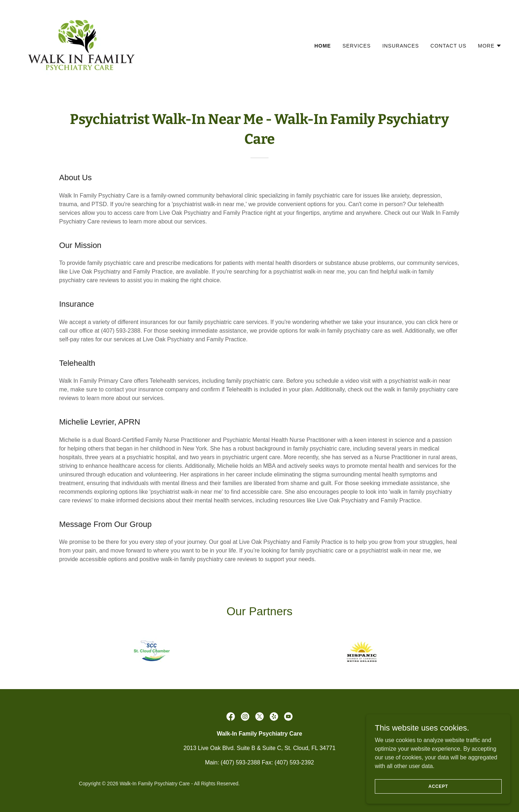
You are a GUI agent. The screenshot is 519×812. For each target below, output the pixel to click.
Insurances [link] (401, 46)
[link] (81, 44)
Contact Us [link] (448, 46)
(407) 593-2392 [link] (294, 762)
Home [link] (323, 46)
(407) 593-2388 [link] (240, 762)
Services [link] (357, 46)
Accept (438, 786)
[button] (490, 46)
